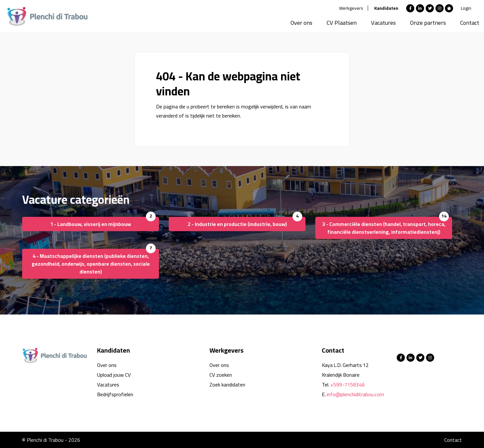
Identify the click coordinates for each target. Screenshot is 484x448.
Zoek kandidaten (227, 385)
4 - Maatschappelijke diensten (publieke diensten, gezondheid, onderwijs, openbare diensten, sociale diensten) (91, 264)
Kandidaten (386, 8)
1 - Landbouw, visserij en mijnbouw (91, 224)
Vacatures (383, 23)
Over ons (301, 23)
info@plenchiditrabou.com (355, 394)
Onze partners (428, 23)
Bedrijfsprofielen (115, 394)
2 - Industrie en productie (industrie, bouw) (237, 224)
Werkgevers (351, 8)
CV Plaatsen (342, 23)
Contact (470, 23)
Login (466, 8)
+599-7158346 (348, 385)
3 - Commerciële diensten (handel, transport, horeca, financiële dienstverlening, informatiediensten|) (384, 228)
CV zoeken (221, 375)
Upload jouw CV (114, 375)
